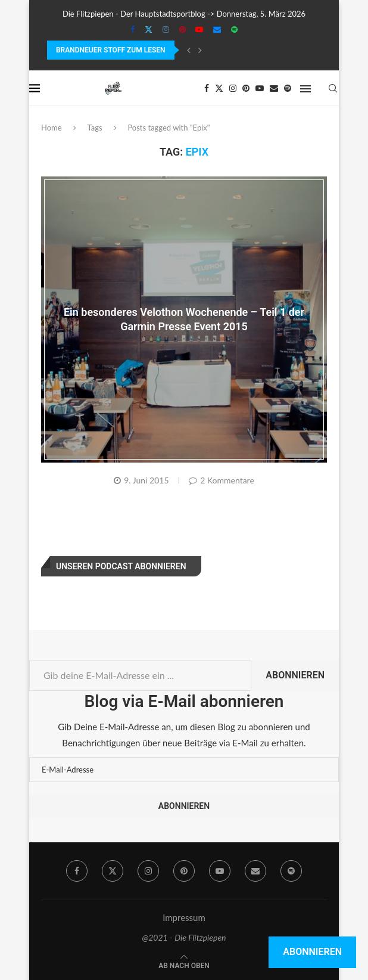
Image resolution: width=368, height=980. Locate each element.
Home (52, 128)
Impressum (184, 917)
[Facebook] (132, 29)
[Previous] (189, 50)
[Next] (200, 50)
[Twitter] (149, 29)
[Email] (217, 29)
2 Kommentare (222, 480)
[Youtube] (199, 29)
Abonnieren (295, 675)
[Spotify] (234, 29)
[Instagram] (166, 29)
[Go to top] (184, 965)
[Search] (333, 88)
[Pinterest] (183, 29)
